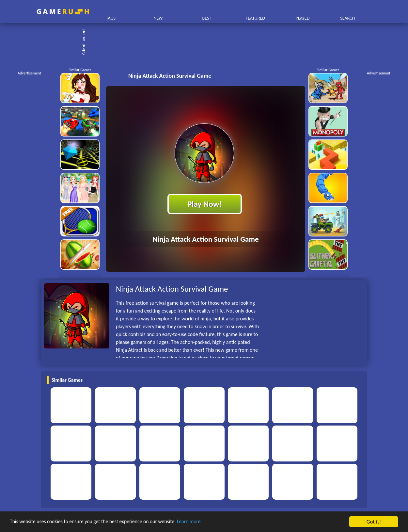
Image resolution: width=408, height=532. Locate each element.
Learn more (204, 522)
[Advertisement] (207, 42)
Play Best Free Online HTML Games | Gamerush (63, 12)
